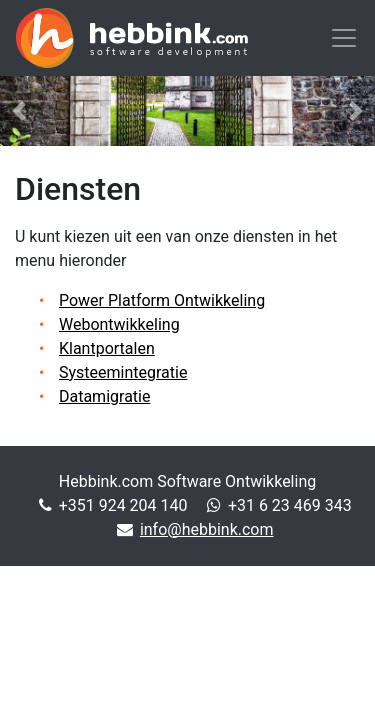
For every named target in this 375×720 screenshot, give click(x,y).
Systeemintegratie (123, 372)
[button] (19, 111)
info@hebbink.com (207, 529)
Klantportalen (107, 348)
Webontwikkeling (119, 324)
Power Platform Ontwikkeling (162, 300)
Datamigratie (104, 396)
